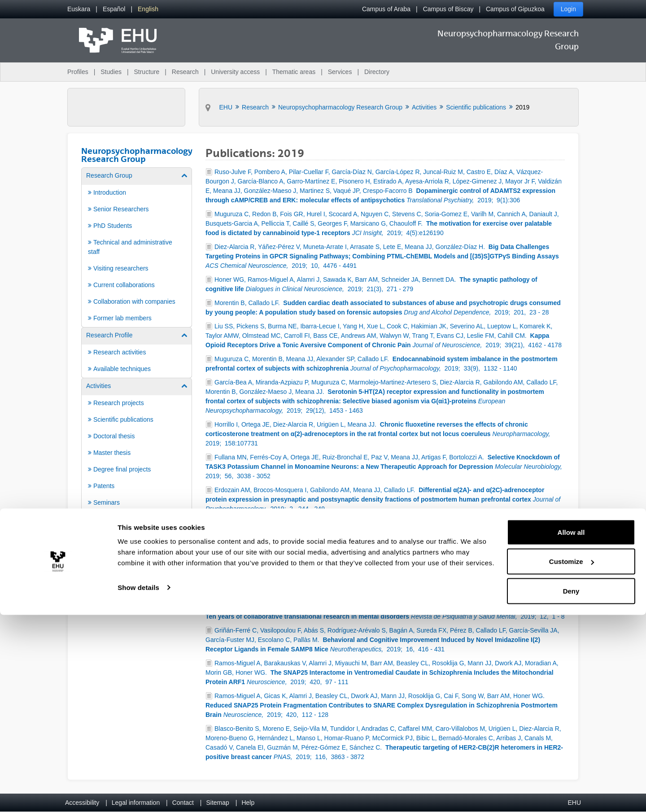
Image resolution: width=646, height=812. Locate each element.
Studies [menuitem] (111, 72)
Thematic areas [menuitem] (294, 72)
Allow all (571, 729)
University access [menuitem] (235, 72)
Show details (138, 784)
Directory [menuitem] (377, 72)
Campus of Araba (386, 9)
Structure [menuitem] (146, 72)
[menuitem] (79, 9)
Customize (572, 759)
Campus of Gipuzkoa (515, 9)
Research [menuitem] (185, 72)
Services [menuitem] (340, 72)
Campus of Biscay (448, 9)
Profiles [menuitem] (78, 72)
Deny (571, 788)
